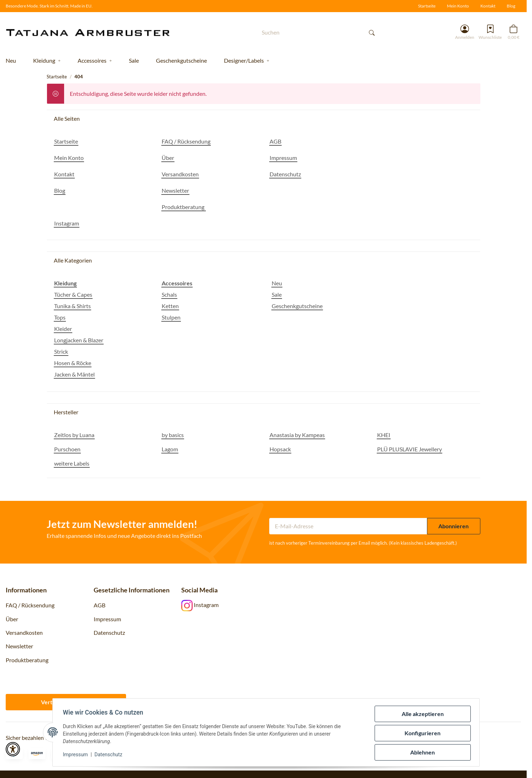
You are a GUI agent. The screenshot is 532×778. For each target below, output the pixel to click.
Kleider (63, 329)
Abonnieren (453, 526)
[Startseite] (93, 32)
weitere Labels (72, 463)
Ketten (170, 306)
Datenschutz (110, 754)
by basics (173, 435)
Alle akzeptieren (421, 714)
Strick (61, 351)
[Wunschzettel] (490, 32)
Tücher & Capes (73, 294)
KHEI (384, 435)
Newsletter (19, 646)
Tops (60, 317)
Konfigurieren (421, 733)
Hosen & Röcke (73, 363)
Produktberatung (28, 660)
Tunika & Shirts (72, 306)
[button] (465, 32)
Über (12, 619)
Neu (277, 283)
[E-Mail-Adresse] (348, 526)
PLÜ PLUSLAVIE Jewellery (410, 449)
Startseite (427, 6)
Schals (169, 294)
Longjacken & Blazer (79, 340)
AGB (100, 605)
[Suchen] (310, 32)
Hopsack (280, 449)
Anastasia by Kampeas (297, 435)
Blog (511, 6)
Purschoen (67, 449)
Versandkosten (24, 632)
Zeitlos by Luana (74, 435)
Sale (277, 294)
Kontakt (488, 6)
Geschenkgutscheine (297, 306)
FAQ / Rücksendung (30, 605)
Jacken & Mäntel (74, 374)
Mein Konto (458, 6)
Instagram (200, 605)
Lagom (170, 449)
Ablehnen (421, 752)
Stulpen (171, 317)
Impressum (77, 754)
